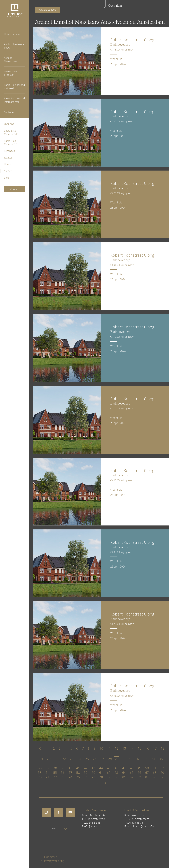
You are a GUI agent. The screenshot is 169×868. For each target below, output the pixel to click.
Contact (15, 189)
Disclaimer (50, 857)
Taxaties (8, 158)
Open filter (115, 6)
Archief (8, 171)
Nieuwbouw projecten (10, 73)
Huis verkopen (12, 34)
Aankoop (9, 112)
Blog (6, 178)
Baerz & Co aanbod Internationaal (14, 100)
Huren (7, 164)
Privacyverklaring (54, 861)
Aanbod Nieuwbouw (10, 59)
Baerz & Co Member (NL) (11, 132)
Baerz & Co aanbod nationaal (14, 87)
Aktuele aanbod (48, 10)
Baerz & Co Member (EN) (11, 143)
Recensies (9, 151)
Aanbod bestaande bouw (14, 46)
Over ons (9, 124)
